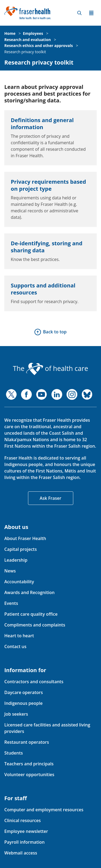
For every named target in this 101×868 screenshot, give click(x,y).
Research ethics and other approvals (39, 46)
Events (11, 603)
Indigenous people (23, 703)
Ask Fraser (50, 498)
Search (79, 13)
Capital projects (20, 549)
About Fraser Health (25, 538)
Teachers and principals (29, 764)
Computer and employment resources (44, 810)
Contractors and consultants (34, 682)
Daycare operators (24, 692)
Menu (91, 13)
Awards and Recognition (29, 592)
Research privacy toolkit (25, 52)
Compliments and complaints (35, 625)
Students (14, 753)
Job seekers (16, 714)
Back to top (55, 332)
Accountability (19, 582)
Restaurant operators (27, 742)
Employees (33, 33)
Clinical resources (22, 820)
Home (10, 33)
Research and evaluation (28, 40)
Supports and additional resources (43, 289)
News (10, 571)
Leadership (16, 560)
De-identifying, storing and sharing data (47, 247)
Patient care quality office (31, 614)
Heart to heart (19, 636)
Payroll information (25, 842)
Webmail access (21, 853)
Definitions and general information (42, 124)
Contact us (15, 646)
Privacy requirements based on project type (48, 185)
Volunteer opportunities (29, 775)
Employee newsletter (26, 831)
